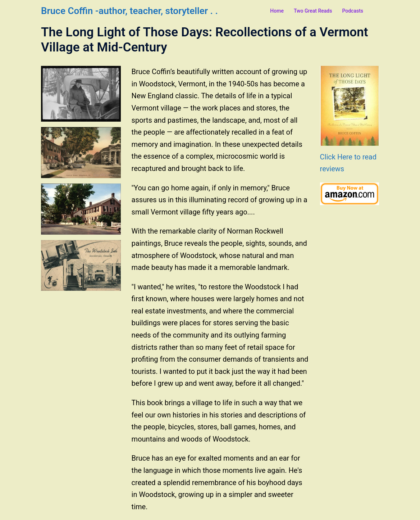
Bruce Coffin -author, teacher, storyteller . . (129, 11)
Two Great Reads (313, 11)
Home (277, 11)
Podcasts (353, 11)
